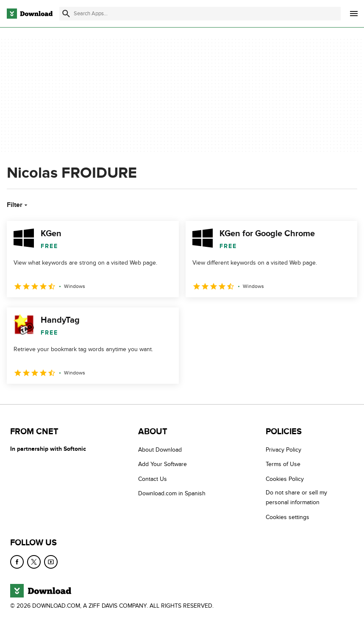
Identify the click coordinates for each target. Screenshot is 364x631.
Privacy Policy (283, 450)
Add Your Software (163, 464)
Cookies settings (288, 517)
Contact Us (153, 479)
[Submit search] (66, 14)
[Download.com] (30, 14)
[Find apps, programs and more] (200, 14)
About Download (160, 450)
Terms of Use (283, 464)
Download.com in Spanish (172, 493)
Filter (18, 205)
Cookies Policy (285, 479)
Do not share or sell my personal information (296, 497)
